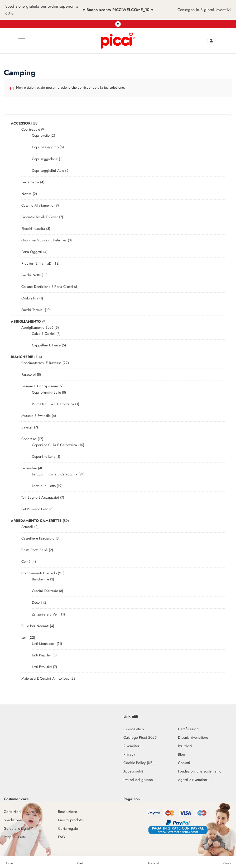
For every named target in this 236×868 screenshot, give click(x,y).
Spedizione (13, 819)
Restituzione (68, 810)
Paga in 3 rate (15, 836)
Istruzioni (185, 745)
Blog (182, 753)
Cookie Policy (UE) (138, 762)
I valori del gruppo (138, 779)
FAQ (61, 836)
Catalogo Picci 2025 (140, 737)
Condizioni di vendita (21, 810)
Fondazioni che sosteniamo (200, 770)
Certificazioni (189, 728)
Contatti (184, 762)
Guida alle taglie (17, 827)
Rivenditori (132, 745)
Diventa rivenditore (193, 737)
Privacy (129, 753)
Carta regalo (68, 827)
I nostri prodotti (70, 819)
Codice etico (134, 728)
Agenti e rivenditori (193, 779)
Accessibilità (134, 770)
